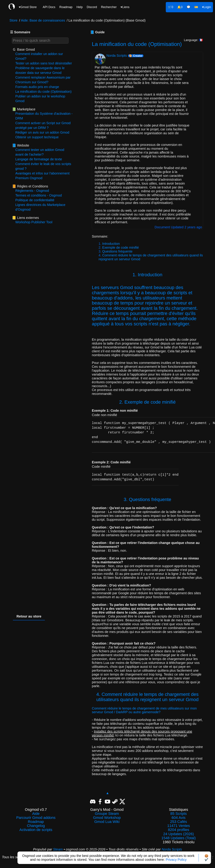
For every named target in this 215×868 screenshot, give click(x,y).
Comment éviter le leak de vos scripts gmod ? (43, 166)
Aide (36, 814)
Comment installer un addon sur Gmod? (39, 56)
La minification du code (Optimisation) (43, 92)
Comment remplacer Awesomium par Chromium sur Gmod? (43, 80)
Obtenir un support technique (37, 137)
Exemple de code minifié (120, 247)
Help (80, 7)
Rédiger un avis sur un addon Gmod (42, 132)
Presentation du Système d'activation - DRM (44, 116)
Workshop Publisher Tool (34, 222)
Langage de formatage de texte (39, 159)
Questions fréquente (117, 251)
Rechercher (109, 7)
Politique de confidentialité (35, 200)
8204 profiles (179, 830)
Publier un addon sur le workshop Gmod (40, 99)
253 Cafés (179, 822)
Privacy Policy (176, 860)
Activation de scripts (36, 830)
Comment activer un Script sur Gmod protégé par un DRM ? (43, 125)
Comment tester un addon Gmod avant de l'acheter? (40, 152)
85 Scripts (179, 814)
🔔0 (180, 7)
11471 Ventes (179, 826)
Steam (58, 849)
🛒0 (170, 7)
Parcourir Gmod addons (36, 818)
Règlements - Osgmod (32, 191)
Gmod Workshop (107, 818)
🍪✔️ (206, 858)
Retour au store (29, 616)
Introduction (111, 244)
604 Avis (179, 818)
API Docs (49, 7)
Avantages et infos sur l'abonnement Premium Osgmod (42, 176)
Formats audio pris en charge (37, 87)
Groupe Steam (107, 814)
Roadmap (66, 7)
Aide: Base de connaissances (43, 20)
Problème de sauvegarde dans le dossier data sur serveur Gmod (40, 70)
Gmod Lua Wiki (107, 822)
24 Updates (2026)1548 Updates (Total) (179, 836)
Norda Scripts (172, 849)
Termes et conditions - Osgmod (39, 195)
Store (13, 20)
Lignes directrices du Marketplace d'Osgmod (40, 207)
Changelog (36, 826)
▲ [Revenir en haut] (107, 793)
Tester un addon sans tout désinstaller (44, 63)
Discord (92, 7)
